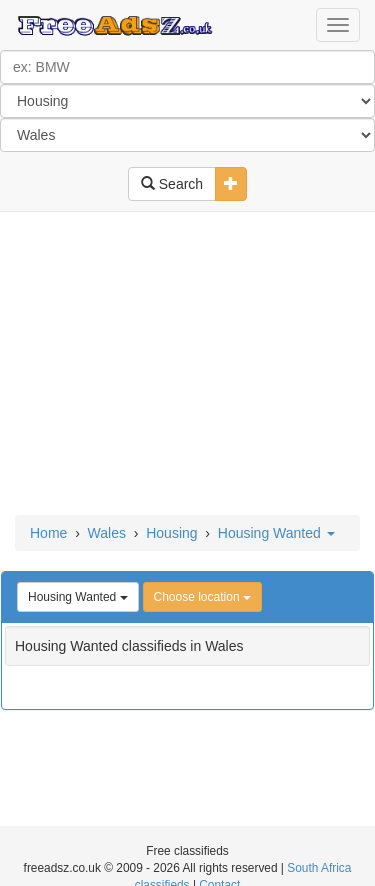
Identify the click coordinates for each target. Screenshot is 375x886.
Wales (107, 533)
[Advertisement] (187, 365)
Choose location (202, 597)
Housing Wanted (276, 533)
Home (48, 533)
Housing (171, 533)
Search (172, 184)
